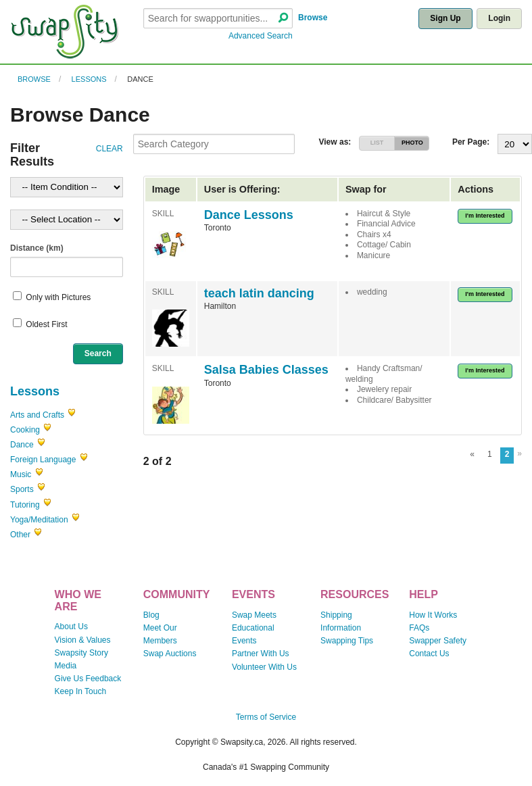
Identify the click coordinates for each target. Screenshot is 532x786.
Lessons (89, 79)
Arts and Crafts (37, 415)
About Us (71, 627)
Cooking (25, 430)
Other (20, 535)
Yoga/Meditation (39, 520)
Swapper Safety (438, 641)
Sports (22, 489)
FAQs (419, 628)
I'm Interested (485, 216)
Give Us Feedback (88, 679)
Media (66, 666)
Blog (151, 615)
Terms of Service (266, 717)
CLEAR (110, 149)
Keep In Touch (81, 691)
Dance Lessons (249, 215)
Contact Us (429, 654)
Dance (140, 79)
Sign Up (445, 18)
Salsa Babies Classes (266, 370)
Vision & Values (83, 640)
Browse (313, 18)
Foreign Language (43, 460)
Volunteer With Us (264, 667)
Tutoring (25, 505)
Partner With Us (261, 654)
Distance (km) (37, 248)
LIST (377, 143)
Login (499, 18)
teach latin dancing (259, 293)
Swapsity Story (81, 653)
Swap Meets (254, 615)
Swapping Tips (347, 641)
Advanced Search (261, 36)
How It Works (433, 615)
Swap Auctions (170, 654)
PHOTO (412, 143)
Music (21, 474)
